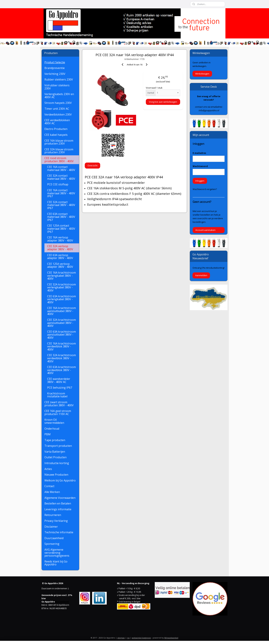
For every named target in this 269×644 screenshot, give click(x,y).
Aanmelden (201, 275)
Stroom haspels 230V (58, 103)
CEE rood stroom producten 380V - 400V (59, 160)
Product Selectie (55, 62)
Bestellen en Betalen (58, 503)
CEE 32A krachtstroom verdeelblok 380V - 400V (62, 358)
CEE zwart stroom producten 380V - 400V (59, 404)
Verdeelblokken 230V (58, 114)
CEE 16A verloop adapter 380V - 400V (60, 239)
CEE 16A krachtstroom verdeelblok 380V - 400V (62, 346)
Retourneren (53, 515)
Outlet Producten (55, 457)
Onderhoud (52, 429)
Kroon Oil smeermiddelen (54, 421)
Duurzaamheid (54, 538)
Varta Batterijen (55, 452)
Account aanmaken (205, 230)
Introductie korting (57, 463)
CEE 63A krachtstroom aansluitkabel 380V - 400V (62, 335)
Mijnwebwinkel (171, 638)
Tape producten (55, 440)
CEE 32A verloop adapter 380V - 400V (60, 248)
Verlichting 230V (55, 74)
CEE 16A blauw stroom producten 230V (59, 142)
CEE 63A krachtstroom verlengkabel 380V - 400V (62, 299)
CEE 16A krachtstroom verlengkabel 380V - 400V (62, 276)
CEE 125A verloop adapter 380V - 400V (60, 265)
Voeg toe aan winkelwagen (163, 102)
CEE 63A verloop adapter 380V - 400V (60, 257)
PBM (48, 434)
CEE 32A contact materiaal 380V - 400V (61, 177)
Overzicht (92, 165)
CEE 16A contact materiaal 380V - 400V (61, 168)
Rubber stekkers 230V (59, 79)
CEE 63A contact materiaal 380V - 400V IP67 (61, 217)
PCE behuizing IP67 (60, 388)
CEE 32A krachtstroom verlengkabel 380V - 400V (62, 287)
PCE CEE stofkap (58, 184)
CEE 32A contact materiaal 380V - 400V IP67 (61, 205)
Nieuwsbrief (62, 602)
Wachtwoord (200, 166)
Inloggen (200, 181)
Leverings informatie (58, 509)
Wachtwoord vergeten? (205, 189)
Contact (49, 486)
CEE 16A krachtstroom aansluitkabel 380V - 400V (62, 311)
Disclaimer (51, 527)
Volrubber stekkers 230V (57, 87)
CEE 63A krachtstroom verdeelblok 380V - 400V (62, 370)
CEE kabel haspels (56, 135)
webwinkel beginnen (141, 638)
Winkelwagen (202, 74)
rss (128, 638)
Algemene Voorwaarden (60, 498)
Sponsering (52, 544)
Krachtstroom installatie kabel (57, 395)
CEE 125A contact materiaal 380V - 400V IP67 (61, 229)
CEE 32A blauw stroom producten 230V (59, 151)
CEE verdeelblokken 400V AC (57, 122)
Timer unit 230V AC (57, 109)
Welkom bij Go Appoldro (60, 480)
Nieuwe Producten (56, 475)
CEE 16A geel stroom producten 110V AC (58, 412)
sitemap (121, 638)
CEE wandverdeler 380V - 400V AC (59, 380)
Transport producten (58, 446)
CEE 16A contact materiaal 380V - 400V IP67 (61, 193)
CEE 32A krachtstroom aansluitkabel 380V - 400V (62, 323)
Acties (48, 469)
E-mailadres (199, 153)
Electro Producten (56, 129)
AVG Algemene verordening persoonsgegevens (57, 553)
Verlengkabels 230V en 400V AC (59, 96)
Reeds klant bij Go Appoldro (56, 563)
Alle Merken (52, 492)
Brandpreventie (55, 68)
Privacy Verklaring (56, 521)
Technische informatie (59, 532)
